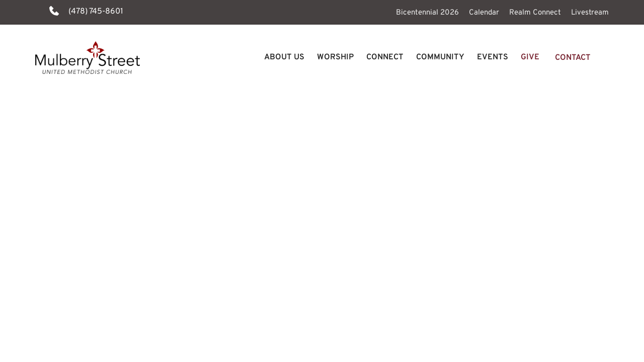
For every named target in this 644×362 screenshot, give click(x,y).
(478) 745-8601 (96, 12)
